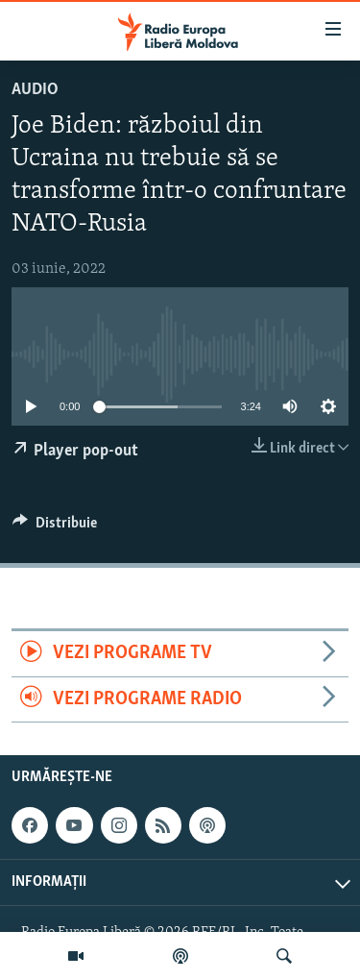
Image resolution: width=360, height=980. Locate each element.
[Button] (55, 527)
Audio (35, 90)
